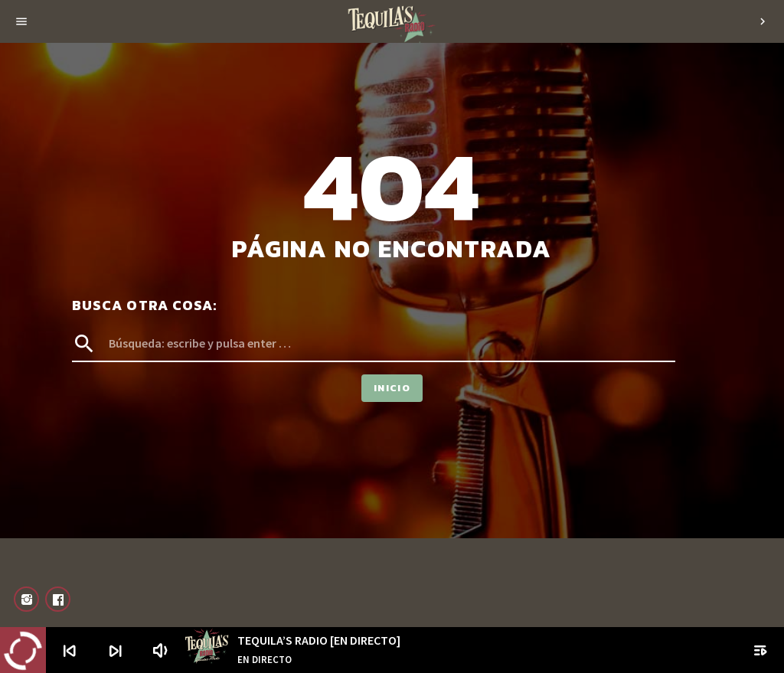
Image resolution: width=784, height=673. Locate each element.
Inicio (392, 388)
